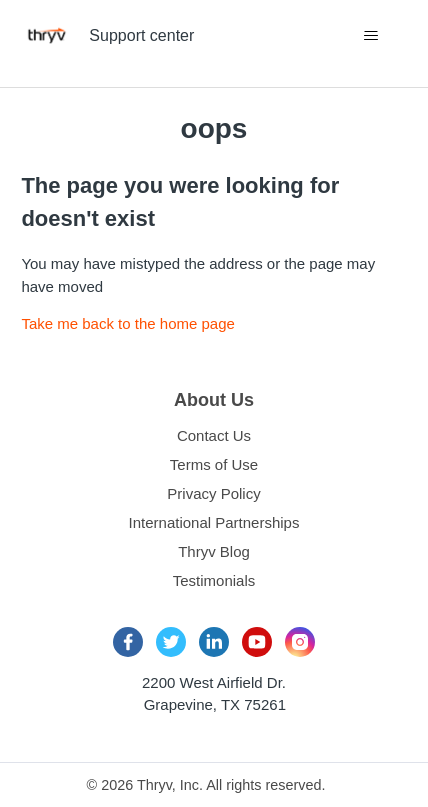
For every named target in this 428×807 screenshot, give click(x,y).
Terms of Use (214, 464)
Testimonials (214, 580)
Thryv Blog (214, 551)
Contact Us (214, 435)
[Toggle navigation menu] (371, 36)
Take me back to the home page (127, 323)
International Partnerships (214, 522)
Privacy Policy (213, 493)
